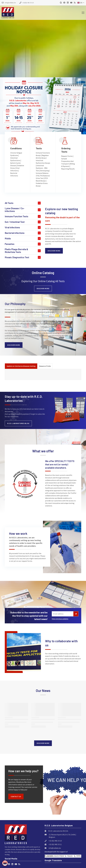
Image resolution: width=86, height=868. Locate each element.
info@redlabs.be (55, 848)
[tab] (21, 366)
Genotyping (44, 171)
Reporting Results (68, 169)
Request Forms (67, 156)
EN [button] (80, 3)
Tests (39, 148)
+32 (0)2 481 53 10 (55, 841)
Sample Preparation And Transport (67, 161)
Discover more (54, 251)
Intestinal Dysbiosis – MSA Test (42, 168)
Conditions (16, 148)
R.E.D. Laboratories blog (18, 423)
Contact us (16, 797)
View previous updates (60, 619)
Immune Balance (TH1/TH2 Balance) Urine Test (43, 176)
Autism (13, 163)
